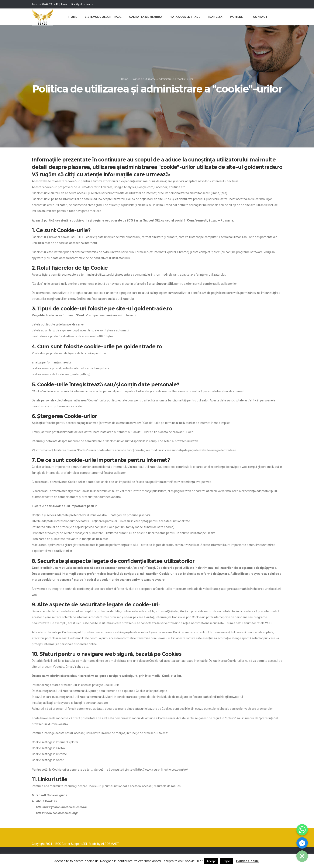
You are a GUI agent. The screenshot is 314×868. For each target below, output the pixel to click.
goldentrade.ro (263, 172)
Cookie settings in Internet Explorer (55, 748)
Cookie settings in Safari (48, 766)
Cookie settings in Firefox (49, 754)
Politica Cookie (247, 861)
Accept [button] (211, 861)
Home (125, 83)
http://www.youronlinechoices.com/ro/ (162, 775)
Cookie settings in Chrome (49, 760)
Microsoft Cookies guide (50, 801)
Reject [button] (227, 861)
